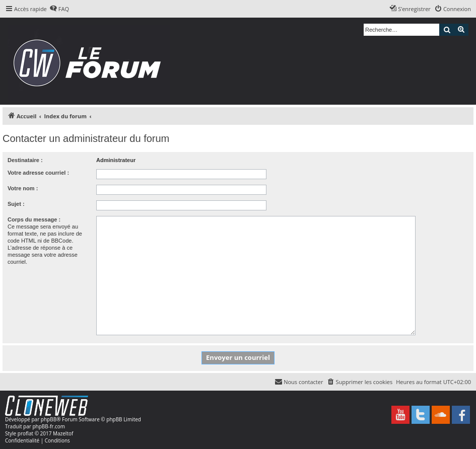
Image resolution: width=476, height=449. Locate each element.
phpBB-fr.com (49, 426)
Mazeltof (63, 433)
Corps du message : (34, 219)
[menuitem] (59, 9)
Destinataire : (25, 160)
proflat (25, 433)
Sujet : (16, 204)
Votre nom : (23, 188)
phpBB (49, 419)
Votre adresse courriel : (38, 173)
